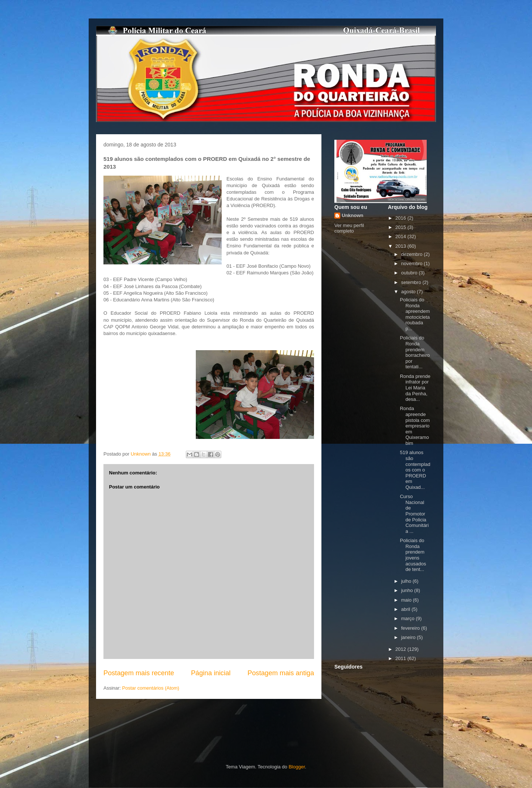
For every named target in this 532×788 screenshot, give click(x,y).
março (409, 618)
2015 (401, 227)
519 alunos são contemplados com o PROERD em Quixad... (415, 470)
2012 (401, 649)
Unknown (353, 215)
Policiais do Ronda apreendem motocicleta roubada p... (415, 314)
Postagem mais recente (139, 673)
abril (406, 609)
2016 (401, 218)
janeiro (409, 637)
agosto (409, 292)
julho (407, 581)
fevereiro (411, 628)
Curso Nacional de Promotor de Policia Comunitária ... (414, 514)
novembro (412, 263)
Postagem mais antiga (281, 673)
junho (408, 590)
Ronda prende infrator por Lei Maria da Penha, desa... (415, 388)
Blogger (297, 767)
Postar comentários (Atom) (151, 688)
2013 (401, 246)
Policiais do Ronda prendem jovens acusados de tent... (413, 555)
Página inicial (211, 673)
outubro (410, 273)
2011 (401, 658)
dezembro (412, 254)
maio (407, 600)
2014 (401, 236)
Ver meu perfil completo (349, 228)
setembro (412, 282)
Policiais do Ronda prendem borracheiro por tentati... (415, 352)
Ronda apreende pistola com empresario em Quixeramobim (415, 426)
